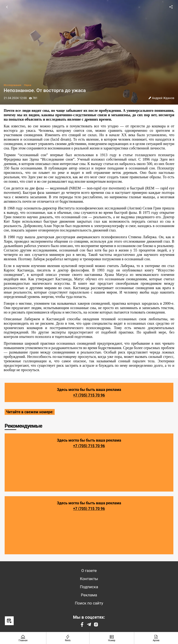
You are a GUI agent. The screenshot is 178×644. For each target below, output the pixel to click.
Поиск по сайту (89, 603)
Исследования (12, 85)
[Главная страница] (23, 638)
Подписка (89, 587)
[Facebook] (82, 626)
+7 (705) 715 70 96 (89, 395)
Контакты (89, 579)
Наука (27, 85)
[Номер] (112, 638)
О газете (89, 571)
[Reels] (68, 638)
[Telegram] (89, 626)
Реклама (89, 595)
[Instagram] (96, 626)
